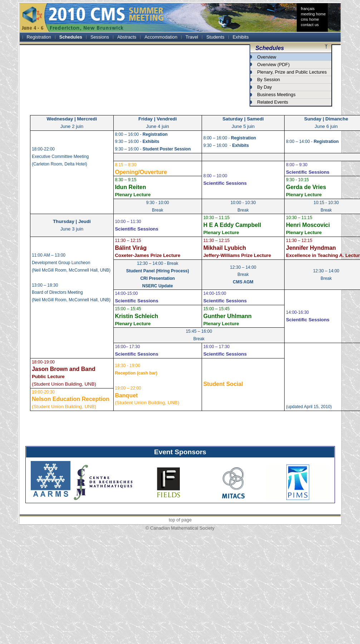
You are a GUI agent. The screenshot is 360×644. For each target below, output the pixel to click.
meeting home (313, 14)
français (308, 9)
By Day (264, 87)
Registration (39, 37)
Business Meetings (276, 95)
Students (215, 37)
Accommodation (161, 37)
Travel (192, 37)
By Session (268, 80)
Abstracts (127, 37)
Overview (267, 57)
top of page (180, 520)
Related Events (273, 102)
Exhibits (241, 37)
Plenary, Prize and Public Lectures (292, 72)
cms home (310, 19)
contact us (310, 25)
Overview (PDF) (273, 65)
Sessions (100, 37)
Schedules (71, 37)
